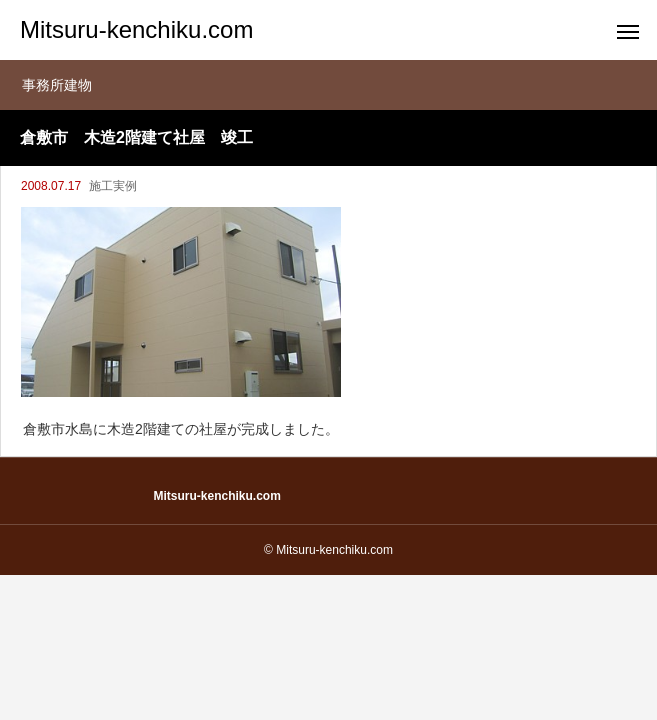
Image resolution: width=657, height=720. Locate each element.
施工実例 (113, 186)
